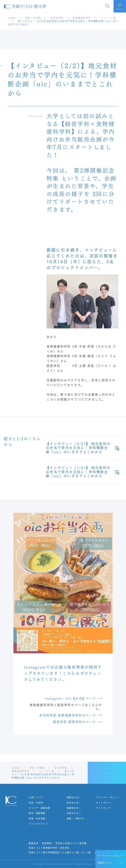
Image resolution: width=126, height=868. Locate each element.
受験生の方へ (74, 797)
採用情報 (47, 843)
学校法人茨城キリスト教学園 (71, 843)
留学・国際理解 (37, 813)
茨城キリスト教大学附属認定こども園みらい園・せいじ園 (60, 852)
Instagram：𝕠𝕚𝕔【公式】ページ (70, 698)
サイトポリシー (104, 803)
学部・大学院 (36, 803)
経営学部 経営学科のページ (74, 722)
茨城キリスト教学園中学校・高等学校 (49, 848)
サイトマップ (103, 808)
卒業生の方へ (74, 813)
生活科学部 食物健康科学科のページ (68, 715)
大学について (36, 797)
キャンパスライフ (38, 824)
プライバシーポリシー (108, 797)
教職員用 (33, 843)
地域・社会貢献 (37, 819)
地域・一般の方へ (76, 819)
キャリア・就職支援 (39, 808)
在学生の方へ (74, 803)
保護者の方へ (74, 808)
